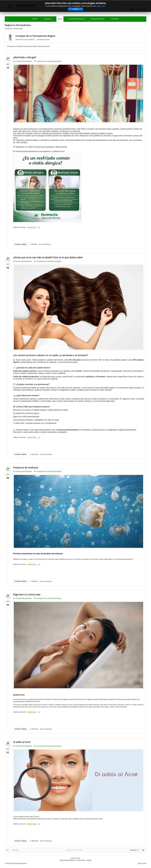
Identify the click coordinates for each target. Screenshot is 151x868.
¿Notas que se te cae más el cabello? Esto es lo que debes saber (48, 257)
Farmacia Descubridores (24, 61)
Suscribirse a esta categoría (25, 39)
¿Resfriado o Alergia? (25, 57)
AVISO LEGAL (75, 858)
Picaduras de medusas (26, 468)
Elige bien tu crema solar (27, 595)
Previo (15, 850)
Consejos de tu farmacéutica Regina (35, 36)
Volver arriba (142, 863)
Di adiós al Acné (22, 742)
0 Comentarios (46, 244)
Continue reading (20, 244)
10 (36, 227)
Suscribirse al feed (43, 39)
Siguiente (134, 850)
